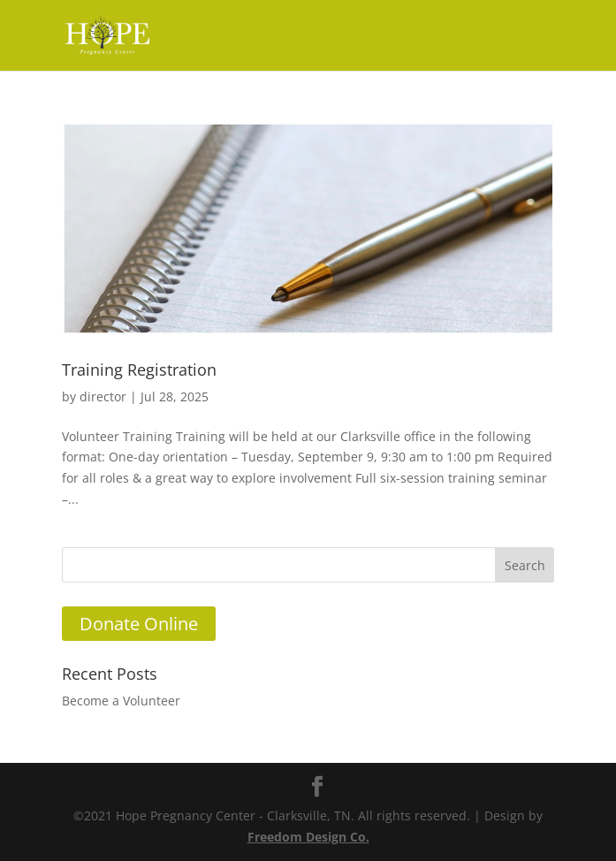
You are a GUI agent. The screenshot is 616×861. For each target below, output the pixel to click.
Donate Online (139, 624)
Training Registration (139, 370)
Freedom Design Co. (308, 837)
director (103, 396)
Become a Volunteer (121, 701)
